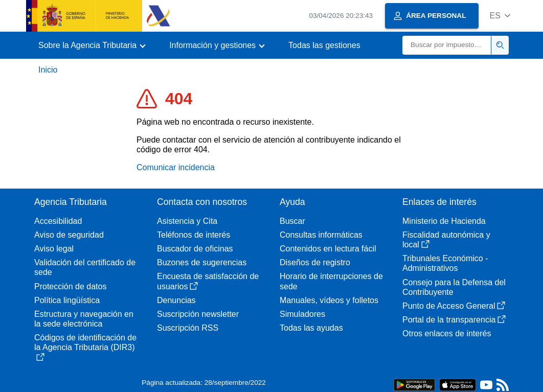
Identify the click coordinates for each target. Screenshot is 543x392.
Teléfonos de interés (194, 235)
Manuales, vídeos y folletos (329, 300)
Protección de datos (70, 286)
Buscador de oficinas (195, 249)
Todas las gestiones (324, 45)
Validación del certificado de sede (85, 267)
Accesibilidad (58, 221)
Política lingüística (67, 300)
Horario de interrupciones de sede (331, 281)
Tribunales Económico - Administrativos (445, 263)
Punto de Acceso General (454, 306)
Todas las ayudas (311, 328)
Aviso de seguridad (69, 235)
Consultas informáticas (321, 235)
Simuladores (302, 314)
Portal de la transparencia (454, 320)
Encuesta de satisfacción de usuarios (208, 281)
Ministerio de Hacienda (444, 221)
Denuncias (176, 300)
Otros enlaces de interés (447, 333)
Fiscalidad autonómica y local (446, 240)
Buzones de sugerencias (202, 262)
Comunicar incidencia (176, 167)
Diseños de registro (315, 262)
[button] (500, 16)
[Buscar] (447, 45)
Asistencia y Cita (187, 221)
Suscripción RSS (188, 328)
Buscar (292, 221)
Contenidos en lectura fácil (328, 249)
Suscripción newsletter (198, 314)
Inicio (48, 70)
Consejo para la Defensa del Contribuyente (454, 287)
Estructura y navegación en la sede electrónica (84, 319)
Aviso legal (54, 249)
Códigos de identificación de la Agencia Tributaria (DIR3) (85, 347)
